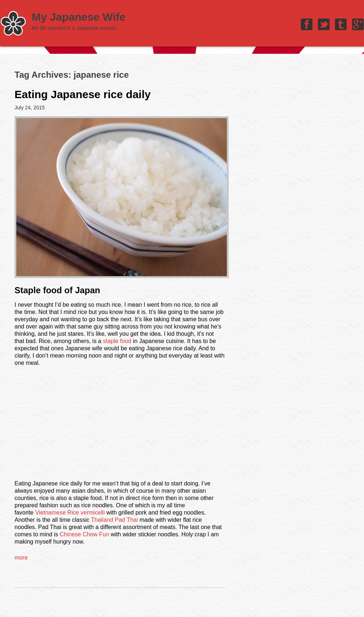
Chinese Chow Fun (84, 534)
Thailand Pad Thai (114, 520)
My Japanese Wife (79, 17)
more (21, 558)
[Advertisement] (120, 426)
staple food (117, 341)
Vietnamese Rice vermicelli (70, 513)
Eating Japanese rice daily (83, 94)
